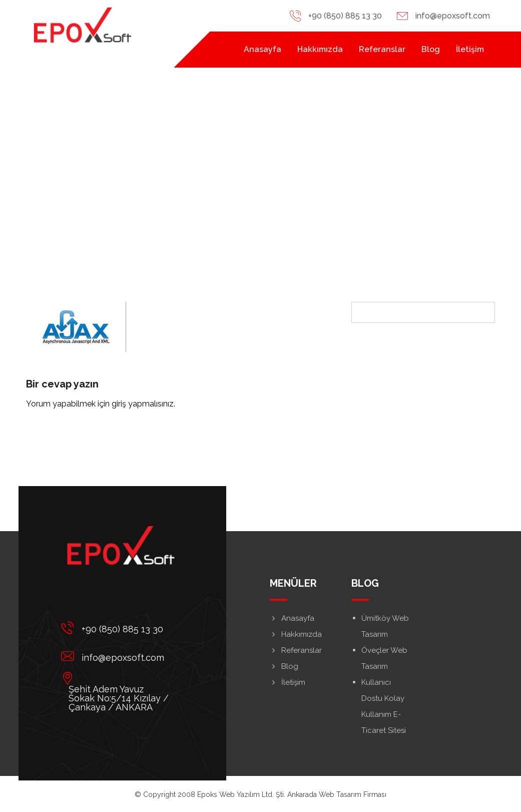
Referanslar (296, 650)
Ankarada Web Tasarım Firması (337, 794)
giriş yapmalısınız (143, 404)
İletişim (288, 682)
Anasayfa (292, 618)
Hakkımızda (296, 634)
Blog (284, 666)
